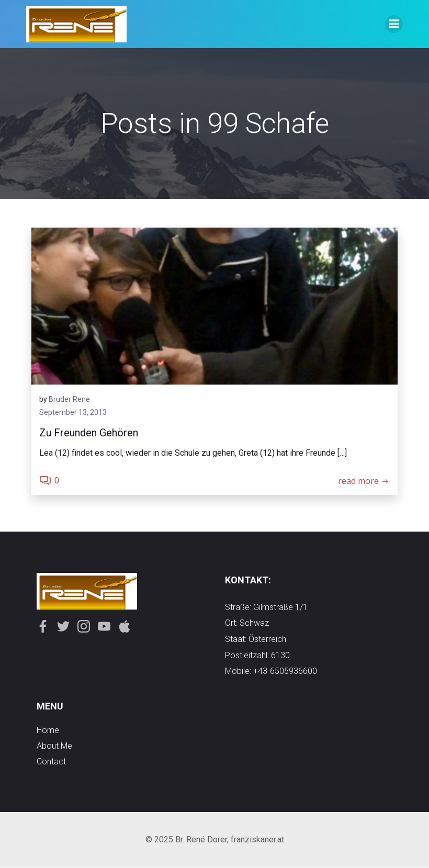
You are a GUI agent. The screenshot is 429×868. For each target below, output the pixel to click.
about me (54, 746)
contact (51, 762)
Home (48, 731)
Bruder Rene (69, 399)
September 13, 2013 (73, 413)
